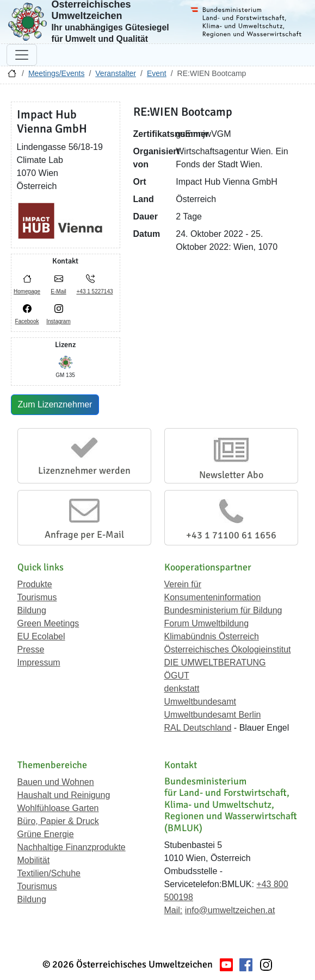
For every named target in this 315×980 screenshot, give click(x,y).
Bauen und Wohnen (56, 782)
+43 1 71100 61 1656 (231, 535)
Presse (31, 649)
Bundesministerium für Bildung (223, 610)
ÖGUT (177, 676)
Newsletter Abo (231, 475)
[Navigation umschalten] (22, 55)
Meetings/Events (57, 73)
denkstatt (182, 689)
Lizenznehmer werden (84, 470)
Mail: (174, 910)
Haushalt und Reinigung (64, 795)
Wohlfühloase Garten (58, 808)
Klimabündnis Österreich (212, 636)
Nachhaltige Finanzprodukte (72, 847)
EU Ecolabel (41, 636)
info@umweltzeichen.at (230, 910)
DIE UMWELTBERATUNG (215, 662)
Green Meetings (48, 623)
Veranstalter (116, 73)
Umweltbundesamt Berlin (213, 715)
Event (157, 73)
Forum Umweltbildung (207, 623)
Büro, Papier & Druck (58, 821)
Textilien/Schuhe (49, 873)
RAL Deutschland (198, 728)
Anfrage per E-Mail (84, 535)
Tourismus (37, 597)
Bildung (32, 610)
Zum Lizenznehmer (55, 404)
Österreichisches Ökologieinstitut (228, 649)
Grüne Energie (46, 834)
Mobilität (34, 860)
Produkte (35, 584)
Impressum (39, 662)
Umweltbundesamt (200, 702)
